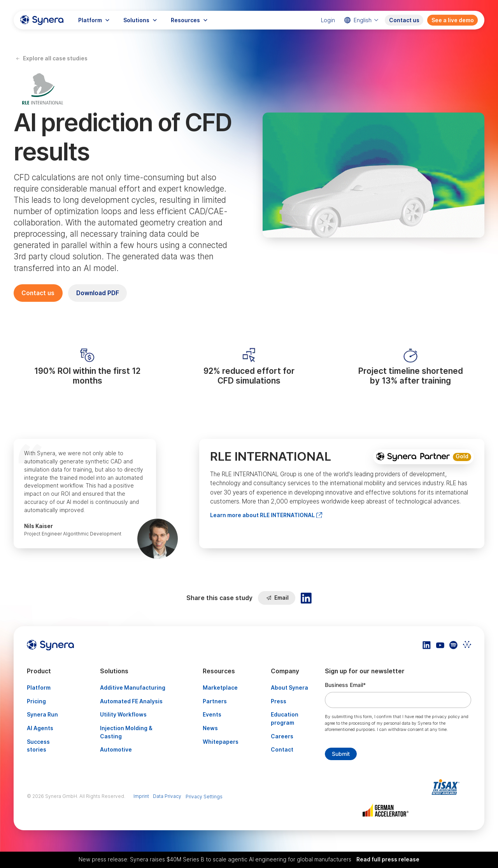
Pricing (36, 701)
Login (328, 20)
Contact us (404, 20)
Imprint (141, 796)
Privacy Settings (204, 797)
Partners (215, 701)
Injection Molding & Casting (126, 732)
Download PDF (98, 293)
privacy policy (446, 717)
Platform (39, 688)
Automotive (116, 750)
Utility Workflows (123, 715)
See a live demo (453, 20)
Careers (282, 736)
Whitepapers (221, 742)
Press (279, 701)
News (210, 728)
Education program (285, 719)
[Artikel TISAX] (448, 787)
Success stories (38, 746)
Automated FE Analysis (131, 701)
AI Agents (40, 728)
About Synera (289, 688)
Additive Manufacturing (133, 688)
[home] (42, 20)
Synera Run (42, 715)
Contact (282, 750)
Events (212, 715)
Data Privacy (167, 796)
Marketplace (220, 688)
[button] (94, 20)
